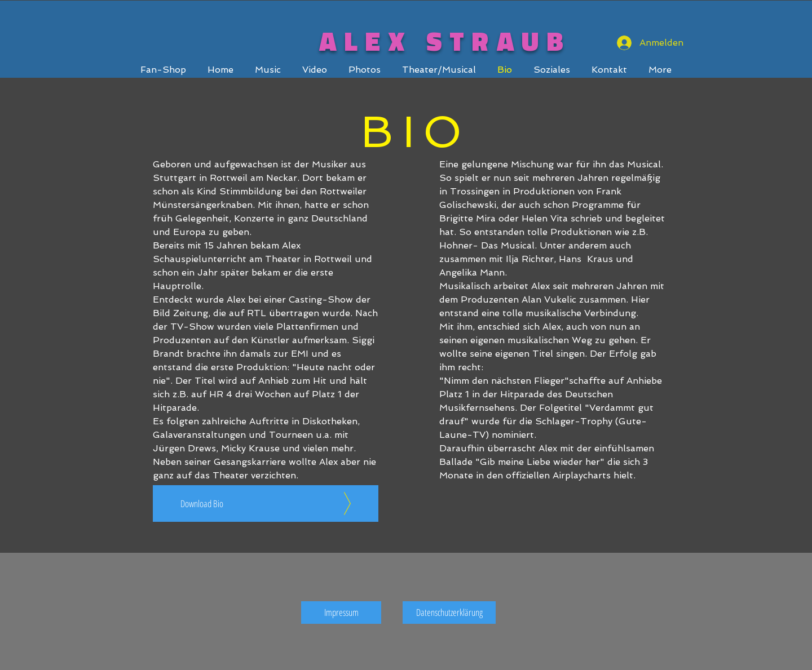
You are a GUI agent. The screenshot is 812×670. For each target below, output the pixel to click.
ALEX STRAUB (445, 41)
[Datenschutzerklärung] (449, 613)
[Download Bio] (266, 503)
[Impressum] (341, 613)
